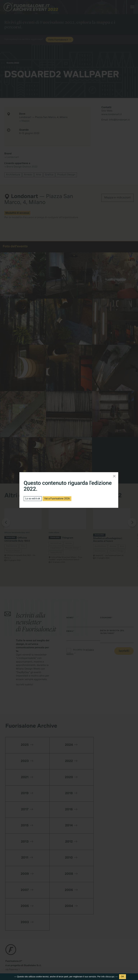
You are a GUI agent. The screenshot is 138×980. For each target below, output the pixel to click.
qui (113, 977)
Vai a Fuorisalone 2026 (57, 499)
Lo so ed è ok (33, 499)
